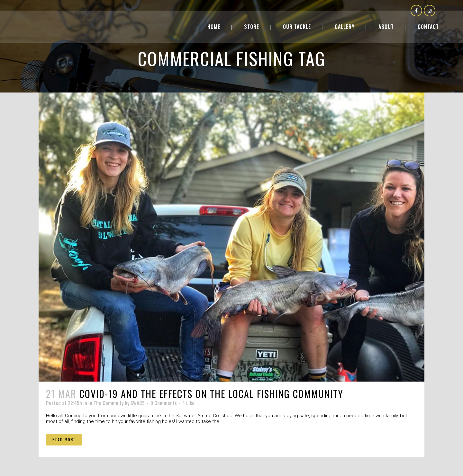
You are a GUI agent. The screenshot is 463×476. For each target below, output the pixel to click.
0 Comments (164, 403)
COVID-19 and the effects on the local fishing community (211, 394)
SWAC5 (138, 403)
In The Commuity (106, 403)
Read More (64, 440)
